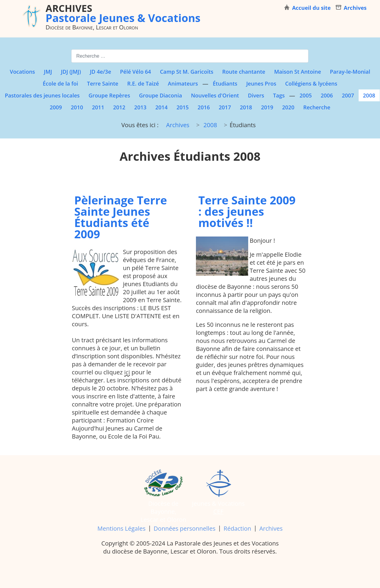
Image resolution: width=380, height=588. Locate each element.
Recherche (317, 107)
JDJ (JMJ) (71, 72)
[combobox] (190, 56)
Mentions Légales (121, 528)
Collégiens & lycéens (311, 83)
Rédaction (237, 528)
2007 (348, 95)
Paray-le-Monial (350, 72)
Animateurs (183, 83)
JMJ (48, 72)
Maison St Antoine (297, 72)
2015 (182, 107)
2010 (77, 107)
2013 (140, 107)
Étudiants (225, 83)
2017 (225, 107)
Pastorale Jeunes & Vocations (123, 13)
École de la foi (60, 83)
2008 (369, 95)
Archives (271, 528)
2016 (204, 107)
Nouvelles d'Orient (215, 95)
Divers (256, 95)
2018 (246, 107)
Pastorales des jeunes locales (42, 95)
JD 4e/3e (101, 72)
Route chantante (244, 72)
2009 (56, 107)
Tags (279, 95)
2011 (98, 107)
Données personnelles (185, 528)
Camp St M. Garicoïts (187, 72)
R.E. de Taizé (143, 83)
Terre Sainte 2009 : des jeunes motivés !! (247, 211)
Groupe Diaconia (160, 95)
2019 (267, 107)
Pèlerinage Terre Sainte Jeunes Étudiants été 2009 (121, 217)
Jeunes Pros (261, 83)
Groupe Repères (109, 95)
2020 (288, 107)
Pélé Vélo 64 (135, 72)
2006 (327, 95)
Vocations (22, 72)
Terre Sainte (103, 83)
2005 (306, 95)
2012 (119, 107)
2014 (161, 107)
